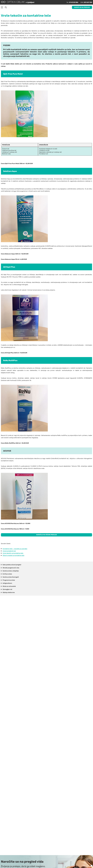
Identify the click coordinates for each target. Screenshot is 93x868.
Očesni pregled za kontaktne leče (13, 554)
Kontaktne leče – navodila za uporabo (15, 548)
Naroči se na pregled (82, 7)
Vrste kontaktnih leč (9, 550)
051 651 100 (87, 2)
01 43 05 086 (71, 2)
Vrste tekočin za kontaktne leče (13, 552)
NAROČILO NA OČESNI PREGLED (46, 533)
